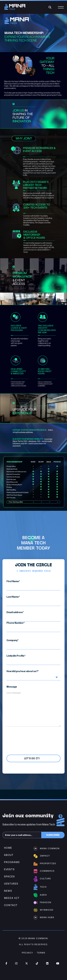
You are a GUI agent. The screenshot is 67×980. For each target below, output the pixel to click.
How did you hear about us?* (33, 675)
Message (33, 706)
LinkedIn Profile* (33, 660)
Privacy (27, 953)
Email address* (33, 616)
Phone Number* (33, 627)
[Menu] (61, 9)
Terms (41, 953)
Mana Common (38, 938)
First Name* (33, 585)
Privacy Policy (25, 737)
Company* (33, 644)
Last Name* (33, 601)
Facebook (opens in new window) (6, 963)
